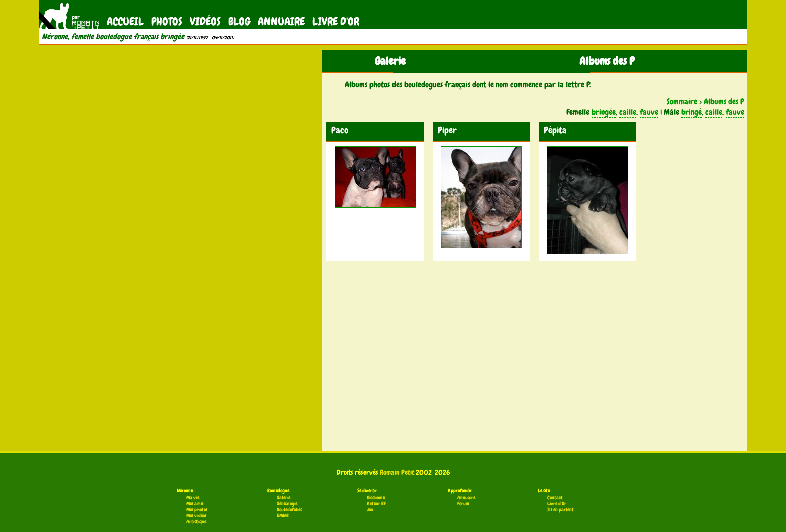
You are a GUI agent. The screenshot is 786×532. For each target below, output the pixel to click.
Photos (167, 21)
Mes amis (195, 504)
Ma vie (193, 498)
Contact (555, 498)
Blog (239, 21)
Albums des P (724, 102)
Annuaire (281, 21)
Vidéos (205, 21)
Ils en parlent (561, 510)
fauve (649, 112)
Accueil (125, 21)
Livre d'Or (336, 21)
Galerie (283, 498)
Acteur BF (376, 504)
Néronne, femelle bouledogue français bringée (113, 37)
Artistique (196, 522)
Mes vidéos (196, 516)
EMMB (283, 516)
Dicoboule (376, 498)
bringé (692, 112)
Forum (463, 504)
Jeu (370, 510)
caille (628, 112)
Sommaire (682, 102)
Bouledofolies (289, 510)
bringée (604, 112)
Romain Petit (397, 472)
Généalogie (287, 504)
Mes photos (197, 510)
